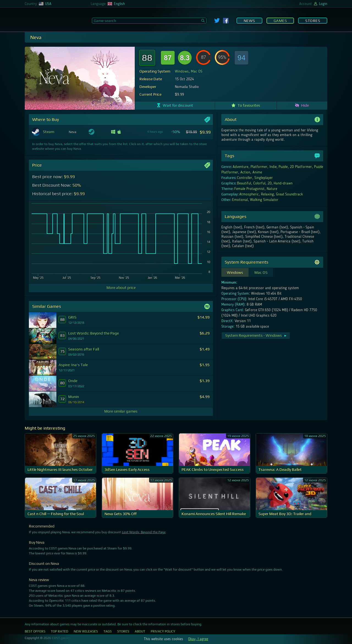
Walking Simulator (264, 200)
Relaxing (267, 194)
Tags (108, 631)
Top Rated (60, 631)
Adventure (240, 167)
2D (270, 183)
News (249, 21)
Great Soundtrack (290, 194)
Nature (272, 189)
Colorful (259, 183)
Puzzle (283, 167)
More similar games (121, 411)
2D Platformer (301, 167)
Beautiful (244, 183)
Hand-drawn (283, 183)
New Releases (86, 631)
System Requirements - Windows (256, 335)
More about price (121, 288)
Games (280, 21)
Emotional (240, 200)
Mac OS (197, 71)
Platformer (259, 167)
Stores (313, 21)
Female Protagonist (249, 189)
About (140, 631)
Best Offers (35, 631)
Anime (257, 172)
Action (245, 172)
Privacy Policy (163, 631)
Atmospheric (249, 194)
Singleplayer (264, 178)
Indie (273, 167)
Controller (245, 178)
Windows (182, 71)
